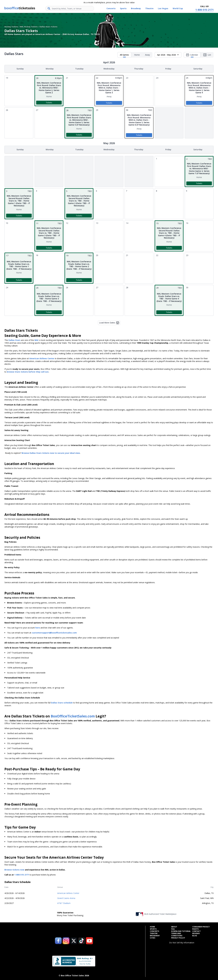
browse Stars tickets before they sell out (28, 371)
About (174, 926)
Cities (153, 937)
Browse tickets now (14, 869)
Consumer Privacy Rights (201, 927)
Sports (153, 928)
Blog (195, 935)
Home (137, 55)
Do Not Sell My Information (182, 942)
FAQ (173, 928)
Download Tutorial (181, 931)
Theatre (154, 933)
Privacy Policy (178, 937)
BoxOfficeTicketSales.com (73, 716)
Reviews (196, 933)
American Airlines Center (68, 893)
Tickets (49, 102)
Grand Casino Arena (66, 898)
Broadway (155, 935)
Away (147, 55)
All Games (124, 55)
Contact (196, 931)
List (207, 55)
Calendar (192, 55)
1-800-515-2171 (22, 874)
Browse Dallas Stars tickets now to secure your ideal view (51, 452)
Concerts (154, 931)
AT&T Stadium (64, 903)
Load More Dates (109, 322)
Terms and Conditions (177, 934)
